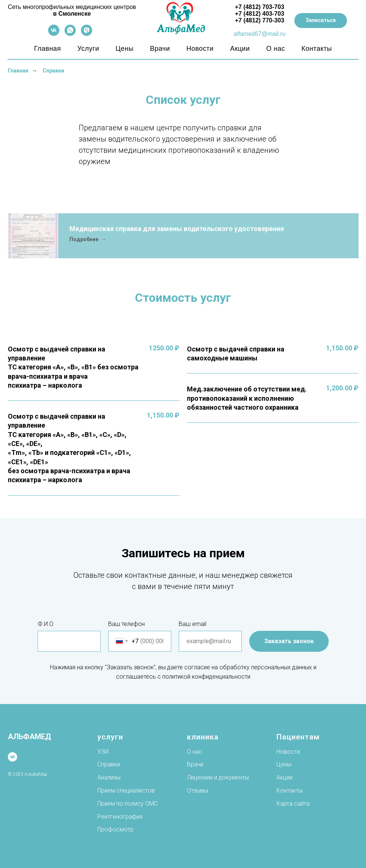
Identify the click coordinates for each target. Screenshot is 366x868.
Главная (47, 49)
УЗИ (103, 752)
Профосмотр (115, 829)
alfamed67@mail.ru (259, 34)
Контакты (317, 49)
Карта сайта (293, 804)
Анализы (109, 777)
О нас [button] (275, 49)
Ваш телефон (126, 624)
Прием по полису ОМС (128, 804)
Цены (125, 49)
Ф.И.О (46, 624)
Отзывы (198, 790)
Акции (240, 49)
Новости (200, 49)
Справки (53, 71)
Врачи (160, 49)
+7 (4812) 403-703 (260, 14)
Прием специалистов (126, 790)
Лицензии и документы (218, 777)
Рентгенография (120, 817)
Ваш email (193, 624)
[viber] (87, 34)
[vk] (54, 34)
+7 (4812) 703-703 (260, 7)
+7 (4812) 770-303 (260, 20)
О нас (195, 752)
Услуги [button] (88, 49)
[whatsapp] (70, 34)
